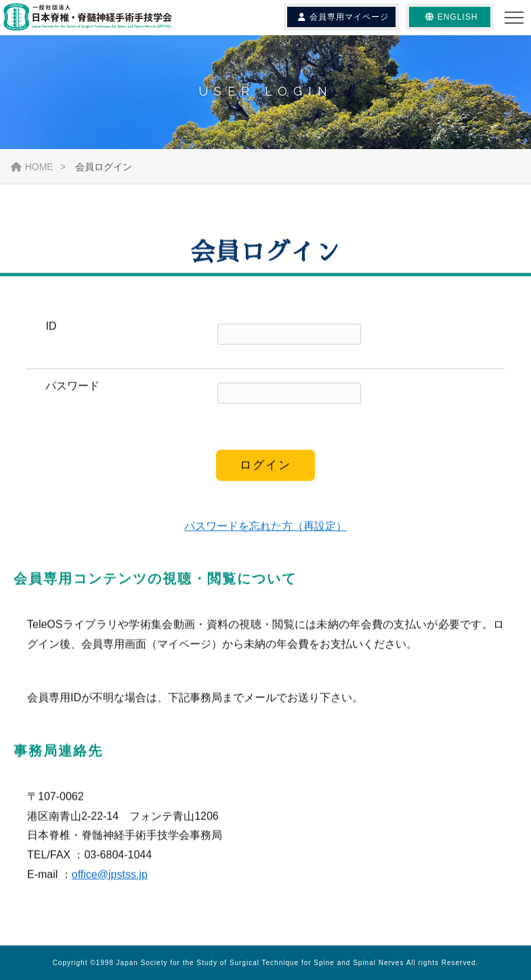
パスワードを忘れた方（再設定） (265, 527)
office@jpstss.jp (110, 876)
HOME (32, 167)
